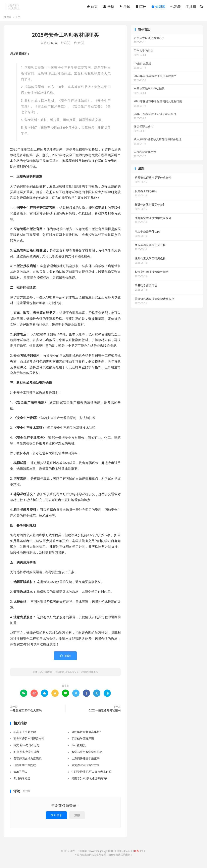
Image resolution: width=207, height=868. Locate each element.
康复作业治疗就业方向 (86, 767)
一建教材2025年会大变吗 (26, 712)
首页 (92, 7)
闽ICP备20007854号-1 (120, 853)
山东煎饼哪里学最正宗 (86, 760)
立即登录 (56, 817)
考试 (125, 7)
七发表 (176, 7)
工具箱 (191, 7)
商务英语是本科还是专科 (29, 740)
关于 (143, 853)
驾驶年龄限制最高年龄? (86, 734)
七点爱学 (59, 674)
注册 (77, 817)
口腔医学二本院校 (25, 767)
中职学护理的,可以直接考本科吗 (91, 774)
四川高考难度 (22, 780)
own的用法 (20, 774)
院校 (141, 7)
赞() (79, 45)
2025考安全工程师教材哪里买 (65, 37)
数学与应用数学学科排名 (87, 754)
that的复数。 (80, 747)
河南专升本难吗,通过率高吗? (89, 780)
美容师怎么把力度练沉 (28, 760)
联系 (137, 853)
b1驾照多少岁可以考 (26, 754)
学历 (108, 7)
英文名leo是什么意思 (27, 747)
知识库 (158, 7)
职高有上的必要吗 (25, 734)
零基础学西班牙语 (83, 740)
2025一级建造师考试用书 (105, 712)
